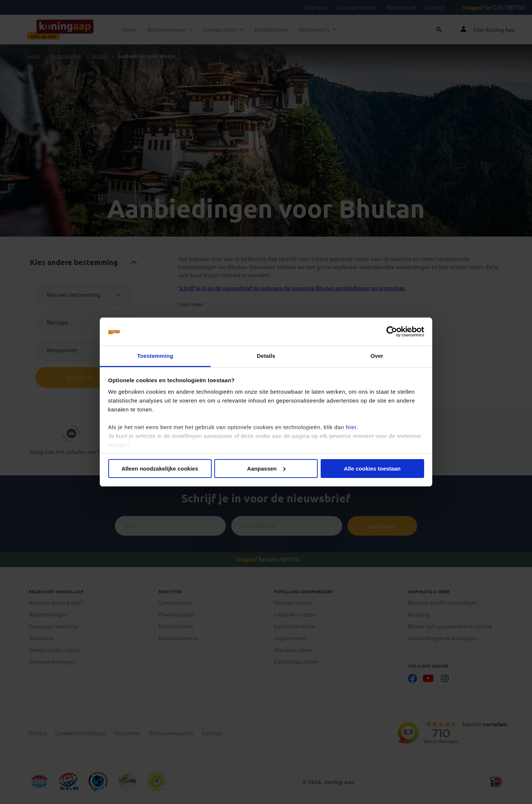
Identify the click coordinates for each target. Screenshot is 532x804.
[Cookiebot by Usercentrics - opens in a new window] (392, 332)
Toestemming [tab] (155, 356)
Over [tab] (377, 356)
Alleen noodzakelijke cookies (160, 469)
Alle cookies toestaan (372, 469)
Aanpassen (266, 469)
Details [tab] (266, 356)
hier (351, 427)
